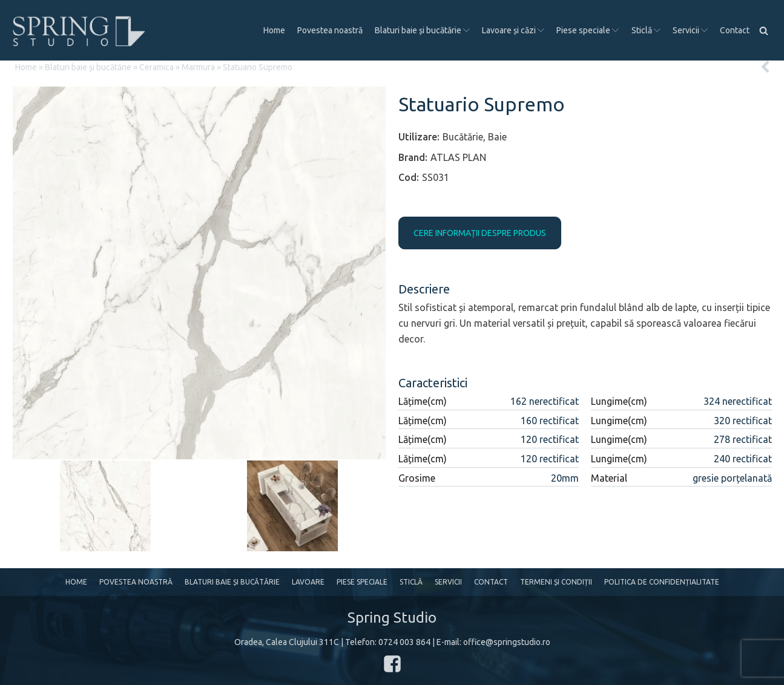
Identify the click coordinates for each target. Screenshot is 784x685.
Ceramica (156, 67)
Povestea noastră (330, 30)
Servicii (690, 30)
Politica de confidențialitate (662, 582)
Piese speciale (588, 30)
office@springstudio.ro (507, 642)
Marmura (198, 67)
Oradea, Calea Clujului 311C (287, 642)
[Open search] (764, 31)
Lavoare (308, 582)
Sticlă (646, 30)
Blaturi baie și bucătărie (422, 30)
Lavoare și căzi (513, 30)
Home (274, 30)
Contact (735, 30)
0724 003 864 (404, 642)
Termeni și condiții (556, 582)
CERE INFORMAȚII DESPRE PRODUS (480, 233)
